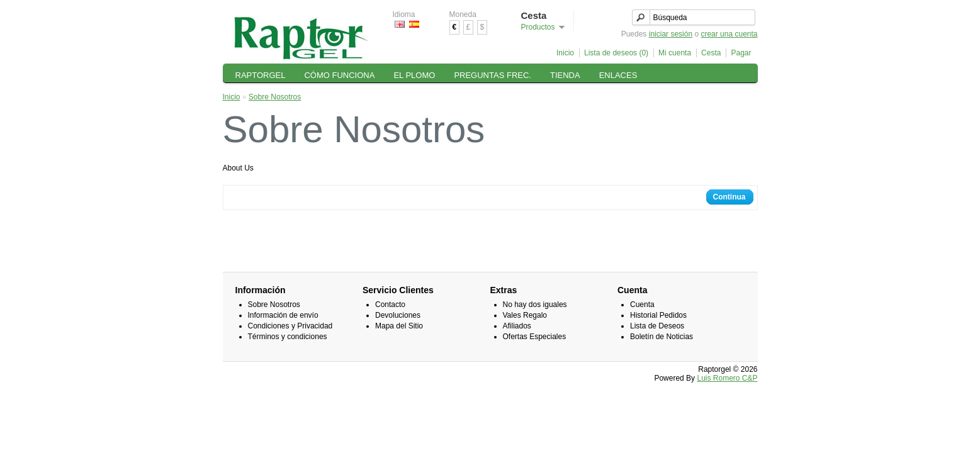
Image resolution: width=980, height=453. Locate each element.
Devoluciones (398, 315)
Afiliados (517, 326)
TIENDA (565, 75)
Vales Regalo (525, 315)
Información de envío (283, 315)
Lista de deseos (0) (616, 53)
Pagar (741, 53)
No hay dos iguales (535, 305)
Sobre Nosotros (275, 97)
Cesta (711, 53)
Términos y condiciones (288, 337)
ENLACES (618, 75)
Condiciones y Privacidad (290, 326)
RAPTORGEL (261, 75)
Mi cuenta (675, 53)
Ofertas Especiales (535, 337)
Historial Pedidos (658, 315)
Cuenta (642, 305)
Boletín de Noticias (662, 337)
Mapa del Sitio (399, 326)
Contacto (390, 305)
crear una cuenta (729, 34)
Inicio (565, 53)
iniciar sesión (671, 34)
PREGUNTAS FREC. (493, 75)
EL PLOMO (414, 75)
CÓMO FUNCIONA (339, 75)
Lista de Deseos (657, 326)
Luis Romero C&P (727, 378)
